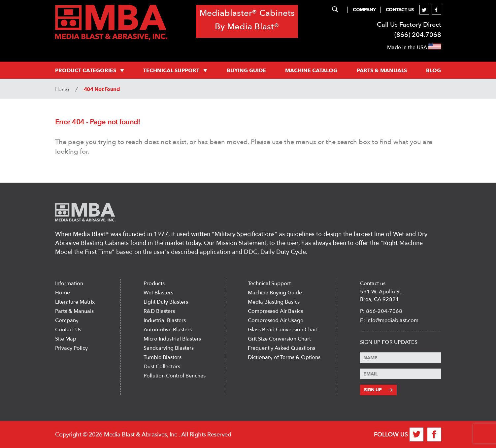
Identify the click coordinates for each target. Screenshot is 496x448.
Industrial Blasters (165, 320)
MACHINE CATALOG (311, 71)
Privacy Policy (71, 348)
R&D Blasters (159, 311)
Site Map (66, 339)
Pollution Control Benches (175, 376)
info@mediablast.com (392, 320)
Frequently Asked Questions (281, 348)
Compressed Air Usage (276, 320)
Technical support (175, 71)
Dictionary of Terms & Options (284, 357)
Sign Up (378, 390)
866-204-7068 (384, 311)
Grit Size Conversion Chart (279, 339)
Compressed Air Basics (275, 311)
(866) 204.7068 (418, 35)
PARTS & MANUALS (382, 71)
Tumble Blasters (163, 357)
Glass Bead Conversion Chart (283, 330)
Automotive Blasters (168, 330)
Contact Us (400, 10)
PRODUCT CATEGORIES (90, 71)
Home (62, 89)
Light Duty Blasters (166, 302)
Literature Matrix (75, 302)
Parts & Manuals (74, 311)
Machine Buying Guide (275, 293)
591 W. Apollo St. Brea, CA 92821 (381, 296)
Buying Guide (246, 71)
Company (364, 10)
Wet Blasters (158, 293)
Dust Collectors (162, 367)
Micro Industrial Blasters (172, 339)
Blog (433, 71)
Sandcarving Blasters (169, 348)
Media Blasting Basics (274, 302)
